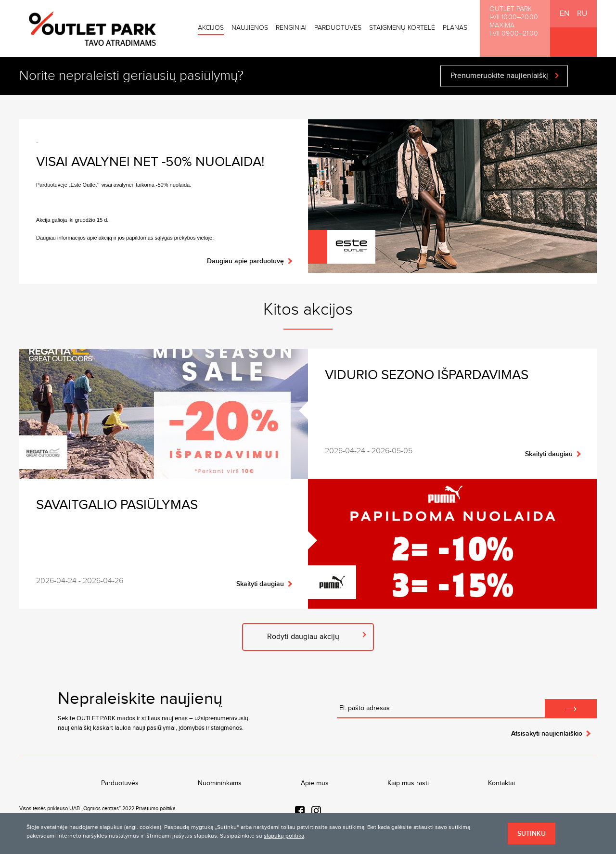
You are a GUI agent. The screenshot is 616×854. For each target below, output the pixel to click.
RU (582, 14)
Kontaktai (501, 783)
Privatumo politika (156, 809)
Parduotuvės (338, 28)
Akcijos (211, 28)
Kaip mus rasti (408, 783)
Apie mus (315, 783)
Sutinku (532, 834)
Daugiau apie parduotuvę (245, 261)
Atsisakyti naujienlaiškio (547, 733)
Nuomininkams (220, 783)
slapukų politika (284, 836)
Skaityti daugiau (549, 454)
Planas (455, 28)
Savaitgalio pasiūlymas (117, 505)
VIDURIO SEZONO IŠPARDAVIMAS (427, 375)
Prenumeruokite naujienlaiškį (499, 76)
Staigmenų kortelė (402, 28)
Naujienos (250, 28)
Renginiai (291, 28)
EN (565, 14)
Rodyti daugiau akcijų (303, 637)
